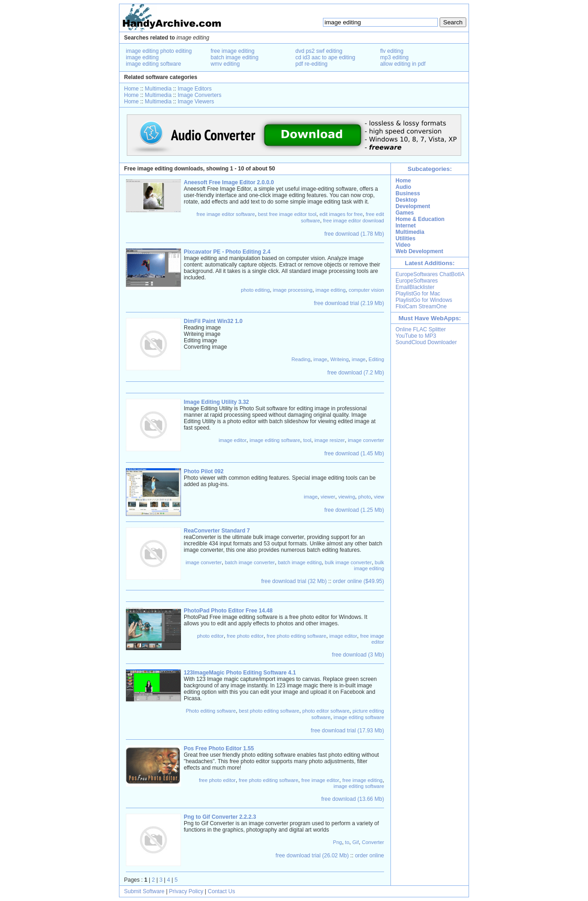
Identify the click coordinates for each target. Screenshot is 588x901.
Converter (373, 842)
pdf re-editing (311, 64)
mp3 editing (395, 57)
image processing (293, 290)
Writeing (339, 359)
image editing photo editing (159, 51)
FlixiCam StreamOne (421, 306)
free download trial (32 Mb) (294, 581)
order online (370, 856)
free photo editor (245, 636)
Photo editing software (211, 711)
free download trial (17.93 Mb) (348, 731)
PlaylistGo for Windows (424, 300)
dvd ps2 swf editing (319, 51)
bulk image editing (369, 565)
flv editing (392, 51)
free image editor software (226, 214)
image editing (142, 57)
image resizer (329, 440)
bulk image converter (348, 562)
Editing (376, 359)
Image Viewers (196, 102)
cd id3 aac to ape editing (325, 57)
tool (307, 440)
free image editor (372, 639)
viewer (328, 497)
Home (131, 89)
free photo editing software (296, 636)
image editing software (153, 64)
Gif (356, 842)
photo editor (210, 636)
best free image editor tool (287, 214)
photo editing (255, 290)
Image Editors (195, 89)
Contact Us (221, 891)
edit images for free (341, 214)
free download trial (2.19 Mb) (349, 303)
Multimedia (158, 89)
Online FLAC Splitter (421, 329)
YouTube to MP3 (416, 336)
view (379, 497)
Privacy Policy (186, 891)
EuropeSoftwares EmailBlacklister (417, 284)
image (320, 359)
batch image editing (235, 57)
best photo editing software (269, 711)
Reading (301, 359)
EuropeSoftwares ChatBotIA (430, 274)
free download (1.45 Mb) (354, 453)
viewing (347, 497)
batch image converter (250, 562)
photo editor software (326, 711)
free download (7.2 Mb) (356, 373)
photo (365, 497)
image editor (233, 440)
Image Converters (200, 95)
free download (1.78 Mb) (354, 234)
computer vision (366, 290)
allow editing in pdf (403, 64)
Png (338, 842)
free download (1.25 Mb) (354, 510)
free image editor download (353, 221)
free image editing (233, 51)
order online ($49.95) (359, 581)
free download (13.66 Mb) (353, 799)
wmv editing (225, 64)
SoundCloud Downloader (426, 342)
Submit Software (144, 891)
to (347, 842)
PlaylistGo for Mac (418, 294)
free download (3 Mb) (358, 655)
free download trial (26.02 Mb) (312, 856)
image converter (366, 440)
